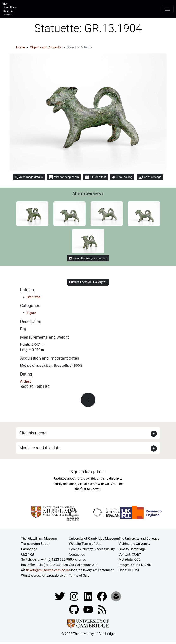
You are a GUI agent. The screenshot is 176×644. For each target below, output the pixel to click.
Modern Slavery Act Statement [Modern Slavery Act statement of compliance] (91, 570)
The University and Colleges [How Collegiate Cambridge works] (139, 539)
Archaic (26, 381)
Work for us (78, 560)
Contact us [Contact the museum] (77, 554)
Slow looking (122, 177)
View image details (29, 177)
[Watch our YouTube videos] (89, 609)
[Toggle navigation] (168, 9)
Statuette (34, 297)
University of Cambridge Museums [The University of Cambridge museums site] (94, 539)
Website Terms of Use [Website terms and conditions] (85, 544)
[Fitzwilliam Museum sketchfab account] (116, 596)
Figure (31, 313)
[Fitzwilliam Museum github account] (74, 609)
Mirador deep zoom (64, 177)
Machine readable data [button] (40, 448)
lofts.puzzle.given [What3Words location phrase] (54, 575)
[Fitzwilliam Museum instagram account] (74, 596)
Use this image (150, 177)
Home (21, 47)
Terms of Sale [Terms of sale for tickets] (79, 575)
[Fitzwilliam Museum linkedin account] (102, 596)
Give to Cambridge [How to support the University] (132, 549)
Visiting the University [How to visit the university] (135, 544)
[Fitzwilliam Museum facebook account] (89, 596)
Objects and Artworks (46, 47)
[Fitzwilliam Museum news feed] (102, 609)
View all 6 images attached (88, 258)
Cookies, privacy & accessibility (92, 549)
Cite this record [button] (33, 433)
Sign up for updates (88, 472)
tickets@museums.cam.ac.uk (48, 570)
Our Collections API (83, 565)
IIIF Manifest (95, 177)
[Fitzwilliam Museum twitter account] (60, 596)
